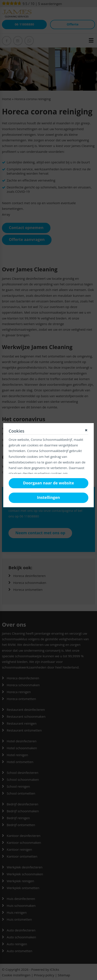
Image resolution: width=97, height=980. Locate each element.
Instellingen (48, 497)
